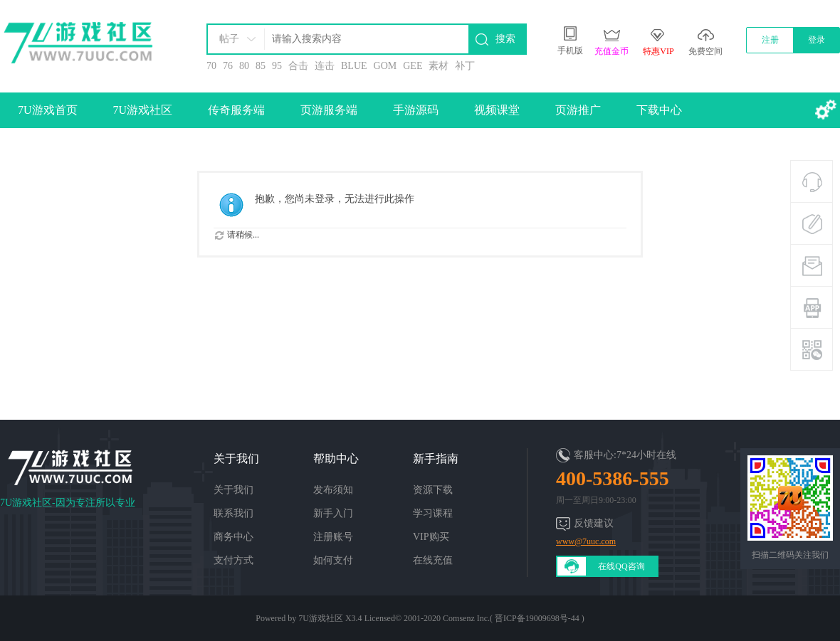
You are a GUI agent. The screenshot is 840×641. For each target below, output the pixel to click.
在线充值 (433, 560)
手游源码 (416, 110)
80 (244, 66)
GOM (385, 66)
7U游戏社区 (143, 110)
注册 (770, 40)
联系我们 (233, 513)
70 (211, 66)
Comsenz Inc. (466, 618)
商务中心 (233, 537)
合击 (298, 66)
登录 (817, 40)
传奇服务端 (236, 110)
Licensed (380, 618)
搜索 (505, 39)
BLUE (354, 66)
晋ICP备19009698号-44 (537, 618)
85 (261, 66)
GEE (413, 66)
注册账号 (333, 537)
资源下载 (433, 490)
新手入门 (333, 513)
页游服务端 (329, 110)
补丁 (465, 66)
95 (277, 66)
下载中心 (659, 110)
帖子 (229, 39)
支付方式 (233, 560)
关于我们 (233, 490)
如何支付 (333, 560)
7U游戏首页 (48, 110)
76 (228, 66)
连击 (325, 66)
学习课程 (433, 513)
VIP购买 (431, 537)
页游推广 (578, 110)
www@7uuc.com (586, 541)
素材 (439, 66)
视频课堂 (497, 110)
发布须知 (333, 490)
